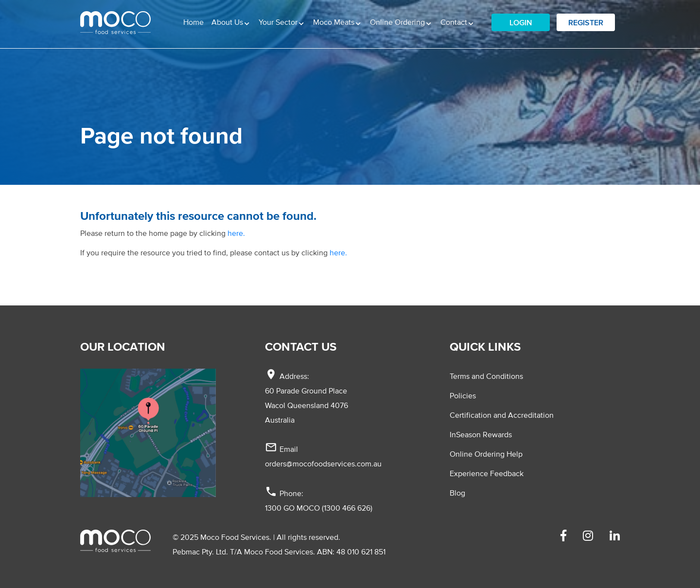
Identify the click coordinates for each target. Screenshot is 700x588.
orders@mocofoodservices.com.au (323, 463)
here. (236, 233)
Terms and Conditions (486, 376)
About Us (228, 22)
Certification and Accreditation (502, 415)
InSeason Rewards (481, 434)
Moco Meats (335, 22)
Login (521, 22)
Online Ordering (398, 22)
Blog (457, 493)
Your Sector (279, 22)
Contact (455, 22)
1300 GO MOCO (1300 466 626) (319, 508)
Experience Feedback (487, 473)
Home (193, 22)
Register (586, 22)
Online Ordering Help (486, 454)
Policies (463, 395)
